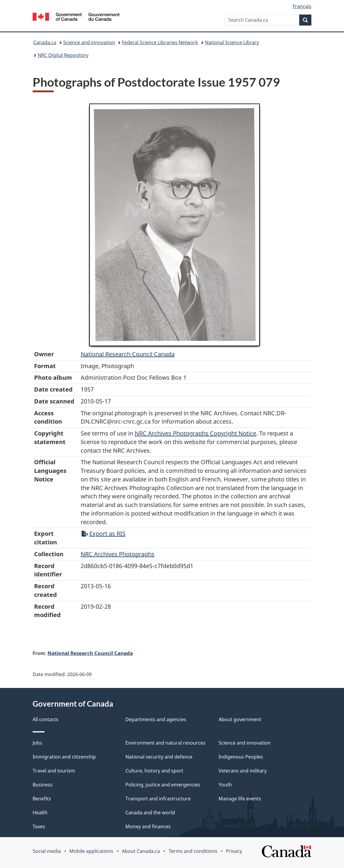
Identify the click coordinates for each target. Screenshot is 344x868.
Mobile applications (91, 851)
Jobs (37, 743)
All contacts (46, 719)
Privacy (234, 851)
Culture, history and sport (154, 771)
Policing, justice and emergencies (163, 785)
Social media (47, 851)
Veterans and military (243, 771)
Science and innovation (89, 42)
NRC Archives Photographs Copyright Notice (195, 433)
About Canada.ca (141, 851)
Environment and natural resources (165, 743)
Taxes (39, 826)
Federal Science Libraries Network (160, 42)
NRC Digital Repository (63, 55)
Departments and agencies (156, 719)
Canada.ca (45, 42)
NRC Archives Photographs (118, 554)
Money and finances (148, 826)
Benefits (42, 799)
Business (43, 785)
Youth (225, 785)
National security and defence (159, 757)
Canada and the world (150, 813)
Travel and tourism (54, 771)
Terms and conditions (193, 851)
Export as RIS (103, 534)
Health (40, 813)
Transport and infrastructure (158, 799)
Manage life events (240, 799)
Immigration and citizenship (64, 757)
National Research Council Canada (128, 354)
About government (240, 719)
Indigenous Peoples (241, 757)
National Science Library (232, 42)
